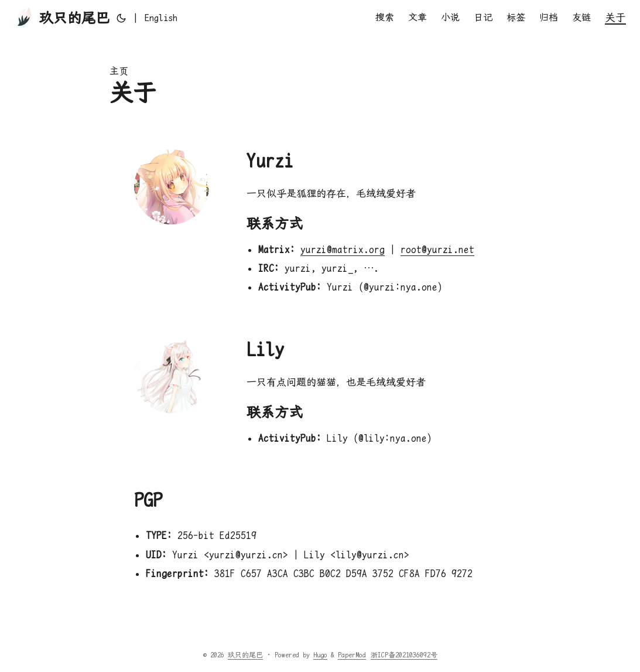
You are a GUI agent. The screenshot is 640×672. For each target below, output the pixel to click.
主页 (119, 71)
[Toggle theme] (121, 18)
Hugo (320, 655)
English (161, 18)
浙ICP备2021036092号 (404, 655)
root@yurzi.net (437, 250)
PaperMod (352, 655)
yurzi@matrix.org (343, 250)
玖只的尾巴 (62, 17)
